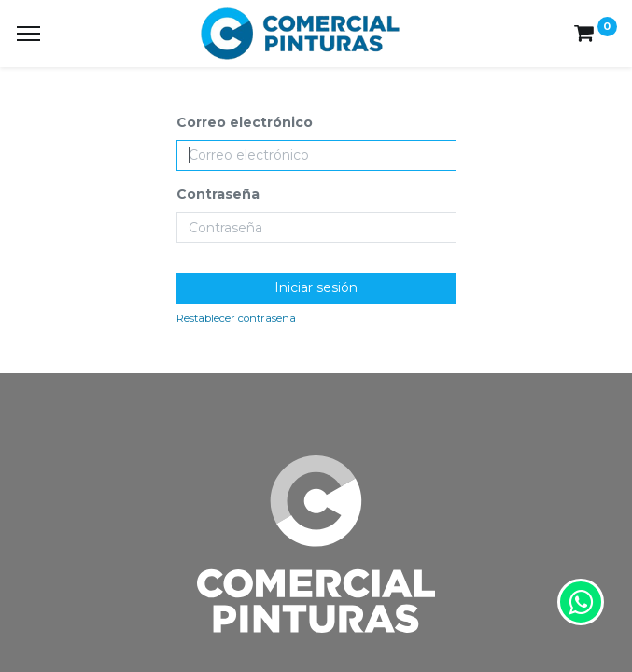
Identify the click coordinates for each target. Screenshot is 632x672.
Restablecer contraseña (236, 318)
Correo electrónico (245, 122)
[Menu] (28, 34)
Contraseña (218, 194)
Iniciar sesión (316, 287)
